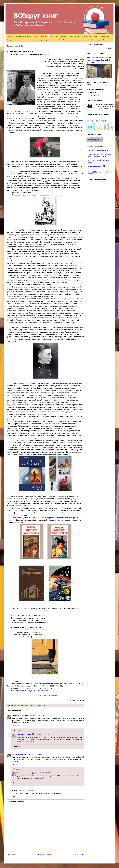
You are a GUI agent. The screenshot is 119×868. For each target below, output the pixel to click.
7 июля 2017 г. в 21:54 (25, 791)
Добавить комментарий (16, 801)
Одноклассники (94, 95)
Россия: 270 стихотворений (98, 150)
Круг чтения (54, 36)
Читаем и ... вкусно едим (40, 40)
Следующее (11, 854)
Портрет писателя (41, 36)
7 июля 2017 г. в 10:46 (36, 715)
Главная (10, 36)
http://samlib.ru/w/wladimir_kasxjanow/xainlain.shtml (30, 691)
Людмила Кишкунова (20, 715)
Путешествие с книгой (90, 36)
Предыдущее (78, 854)
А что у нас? (56, 40)
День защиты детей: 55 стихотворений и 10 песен (98, 167)
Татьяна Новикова (23, 705)
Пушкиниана (105, 36)
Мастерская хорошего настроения (75, 40)
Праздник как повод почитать (17, 40)
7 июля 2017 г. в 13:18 (34, 754)
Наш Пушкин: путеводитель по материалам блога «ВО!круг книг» (99, 60)
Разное (106, 40)
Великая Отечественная (70, 36)
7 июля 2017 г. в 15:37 (42, 734)
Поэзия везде (95, 40)
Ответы (17, 730)
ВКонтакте (92, 92)
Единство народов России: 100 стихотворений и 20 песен (100, 155)
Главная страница (45, 854)
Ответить (15, 726)
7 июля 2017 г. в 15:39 (42, 773)
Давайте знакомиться (23, 36)
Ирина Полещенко (19, 754)
